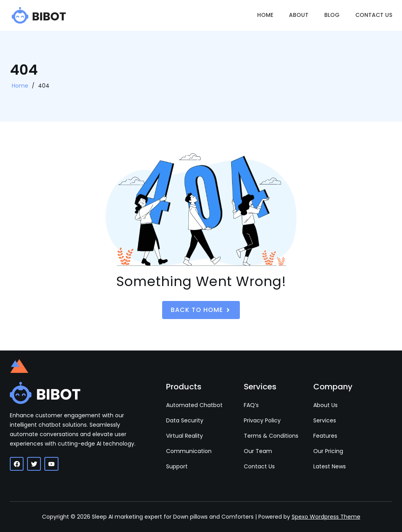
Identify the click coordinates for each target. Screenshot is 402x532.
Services (325, 420)
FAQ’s (251, 405)
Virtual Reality (185, 436)
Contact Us (374, 15)
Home (265, 15)
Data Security (185, 420)
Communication (189, 451)
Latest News (330, 466)
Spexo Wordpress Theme (326, 517)
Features (325, 436)
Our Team (258, 451)
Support (177, 466)
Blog (332, 15)
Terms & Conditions (271, 436)
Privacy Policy (262, 420)
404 (44, 86)
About (299, 15)
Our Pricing (328, 451)
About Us (325, 405)
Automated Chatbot (194, 405)
